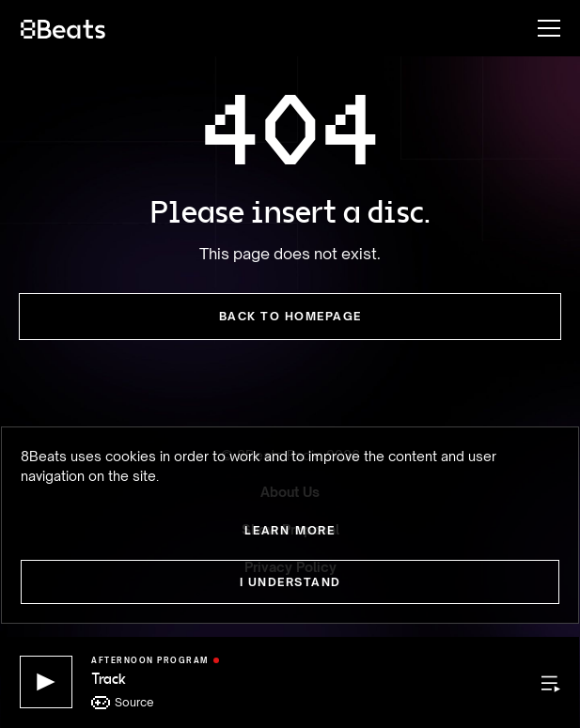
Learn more (290, 530)
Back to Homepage (290, 316)
